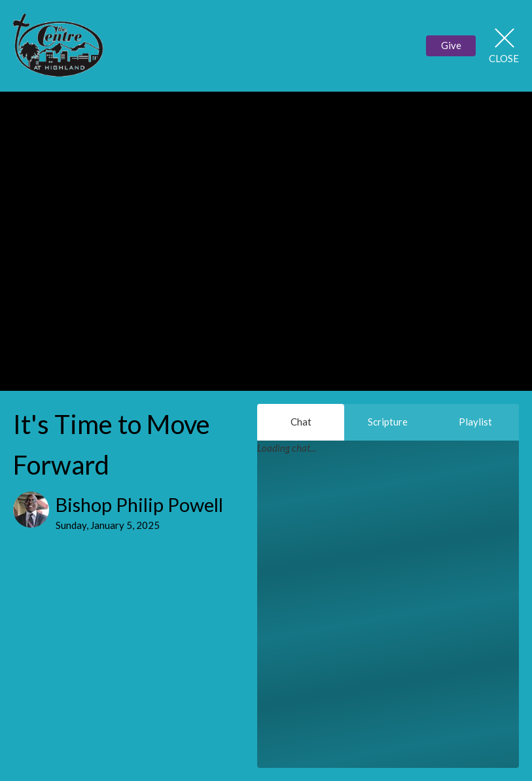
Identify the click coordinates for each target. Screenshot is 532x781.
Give (451, 45)
